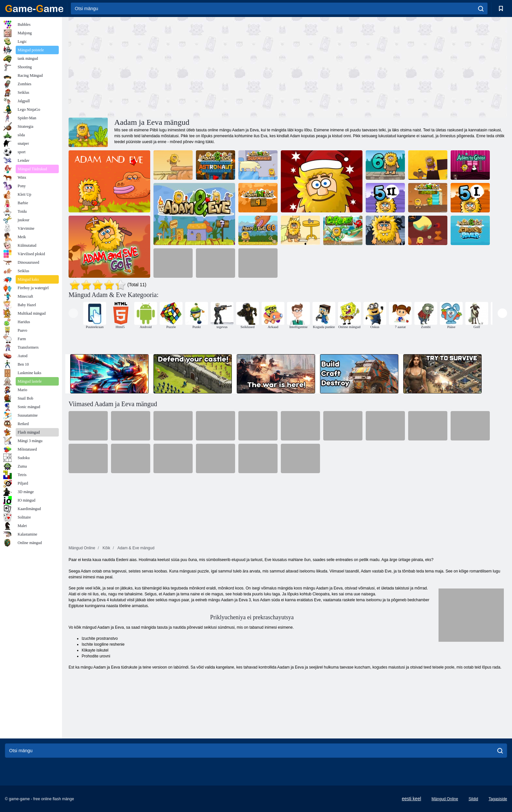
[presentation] (73, 313)
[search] (481, 8)
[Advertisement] (178, 66)
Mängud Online (445, 799)
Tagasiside (498, 799)
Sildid (473, 799)
